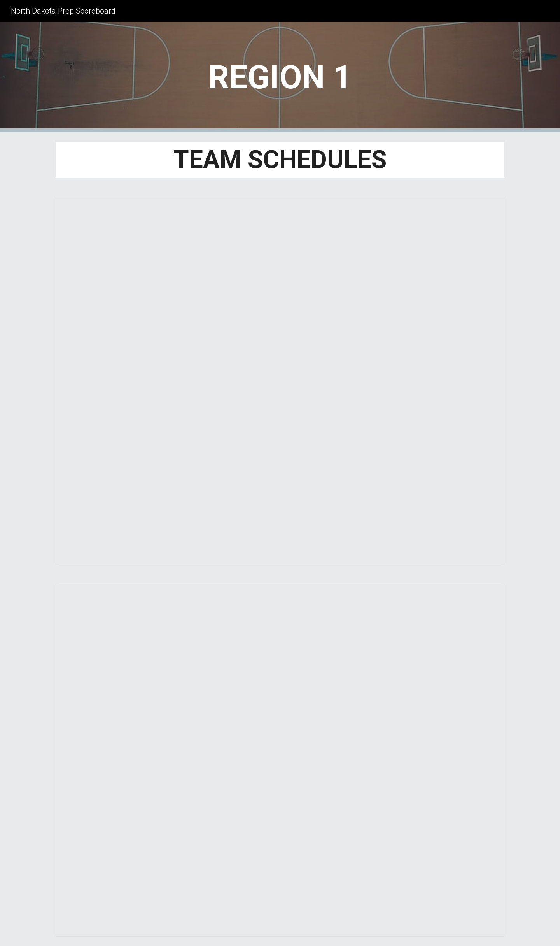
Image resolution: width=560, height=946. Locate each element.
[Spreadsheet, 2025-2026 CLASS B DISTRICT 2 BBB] (280, 760)
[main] (280, 77)
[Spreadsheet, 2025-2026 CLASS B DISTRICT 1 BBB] (280, 381)
